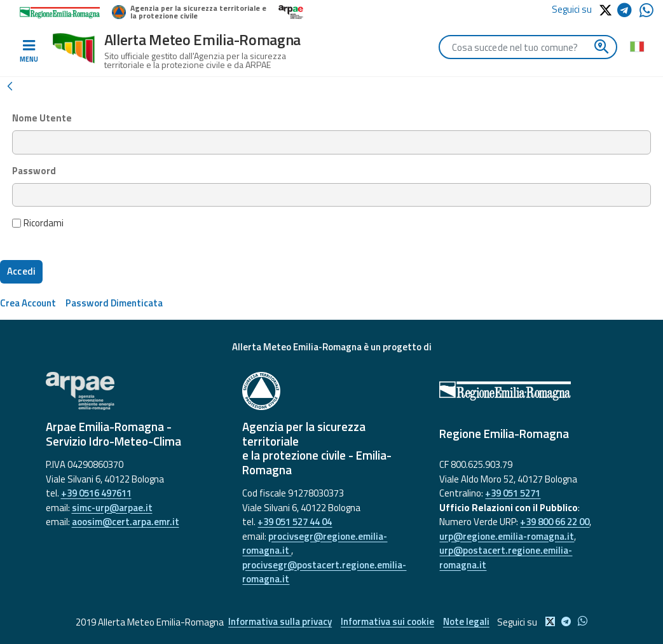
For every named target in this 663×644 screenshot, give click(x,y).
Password (34, 171)
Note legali (467, 622)
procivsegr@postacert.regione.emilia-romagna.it (324, 572)
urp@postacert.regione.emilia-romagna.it (506, 558)
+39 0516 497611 (96, 493)
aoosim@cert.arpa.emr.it (126, 522)
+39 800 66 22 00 (555, 522)
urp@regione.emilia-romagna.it (507, 536)
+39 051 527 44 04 (295, 522)
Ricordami (38, 223)
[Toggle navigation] (29, 51)
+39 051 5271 (513, 493)
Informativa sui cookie (387, 622)
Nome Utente (42, 118)
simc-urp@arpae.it (112, 508)
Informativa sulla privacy (279, 622)
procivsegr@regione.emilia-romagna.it (315, 544)
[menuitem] (28, 303)
